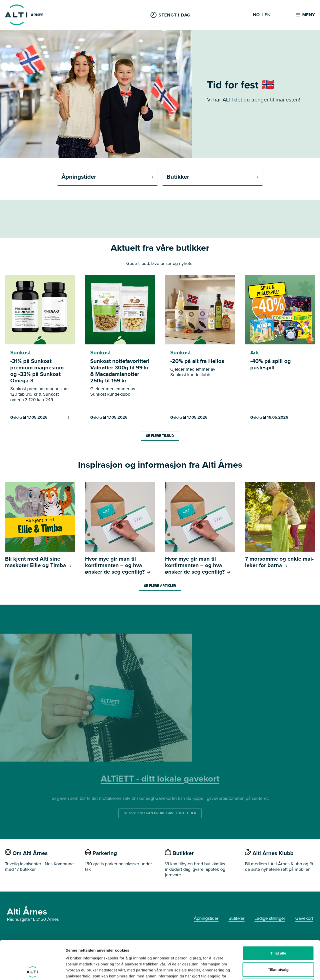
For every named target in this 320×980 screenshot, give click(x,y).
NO (256, 15)
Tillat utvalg (278, 931)
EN (268, 15)
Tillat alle (278, 914)
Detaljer (266, 970)
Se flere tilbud (160, 436)
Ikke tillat (278, 947)
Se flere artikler (160, 586)
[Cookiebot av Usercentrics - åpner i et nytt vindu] (32, 970)
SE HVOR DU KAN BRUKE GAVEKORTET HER (160, 813)
